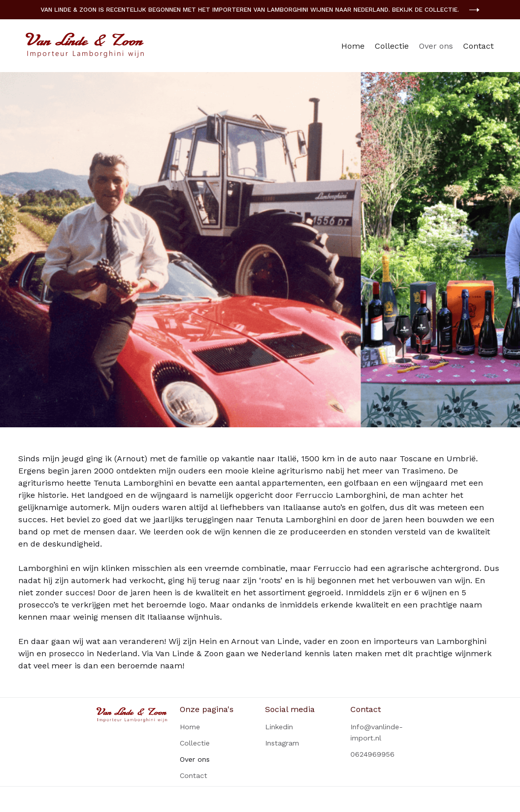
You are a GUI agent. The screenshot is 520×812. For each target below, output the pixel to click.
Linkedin (279, 727)
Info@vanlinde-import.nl (377, 732)
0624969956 (372, 754)
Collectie (392, 46)
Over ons (436, 46)
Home (353, 46)
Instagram (282, 743)
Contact (478, 46)
